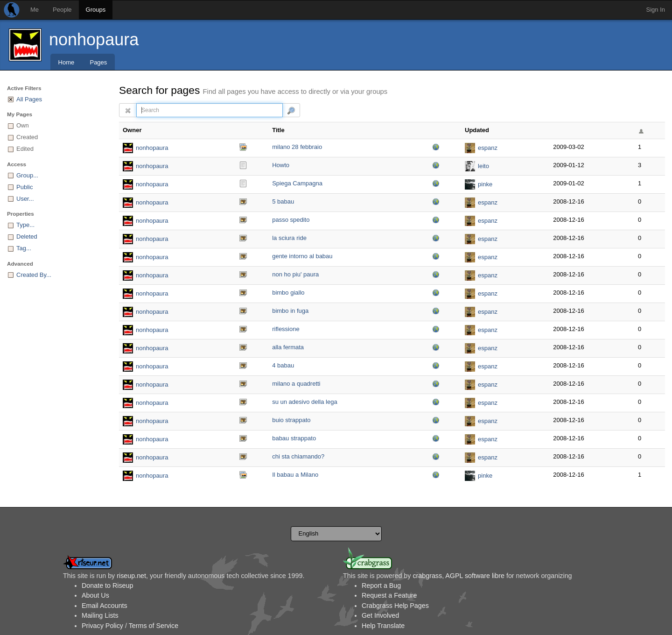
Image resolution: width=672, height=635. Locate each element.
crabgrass (427, 576)
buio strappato (291, 420)
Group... (27, 175)
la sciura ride (289, 238)
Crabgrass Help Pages (395, 606)
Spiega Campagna (297, 183)
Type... (25, 225)
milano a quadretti (296, 384)
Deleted (27, 236)
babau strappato (294, 438)
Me (35, 10)
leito (483, 166)
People (62, 10)
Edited (25, 149)
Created (27, 137)
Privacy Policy (102, 626)
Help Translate (383, 626)
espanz (488, 148)
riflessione (286, 329)
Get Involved (380, 615)
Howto (281, 165)
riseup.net (131, 576)
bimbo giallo (288, 293)
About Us (95, 595)
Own (23, 125)
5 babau (283, 201)
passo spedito (291, 220)
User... (25, 199)
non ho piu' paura (295, 274)
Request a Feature (389, 595)
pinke (485, 184)
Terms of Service (154, 626)
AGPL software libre (475, 576)
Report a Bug (381, 586)
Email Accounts (105, 606)
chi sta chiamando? (298, 456)
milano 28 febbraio (297, 147)
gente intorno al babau (302, 256)
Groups (96, 10)
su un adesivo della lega (305, 402)
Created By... (34, 275)
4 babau (283, 365)
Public (24, 187)
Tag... (24, 248)
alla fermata (288, 347)
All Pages (29, 99)
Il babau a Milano (295, 475)
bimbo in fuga (290, 311)
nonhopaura (94, 39)
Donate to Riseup (107, 586)
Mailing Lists (100, 615)
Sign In (656, 10)
